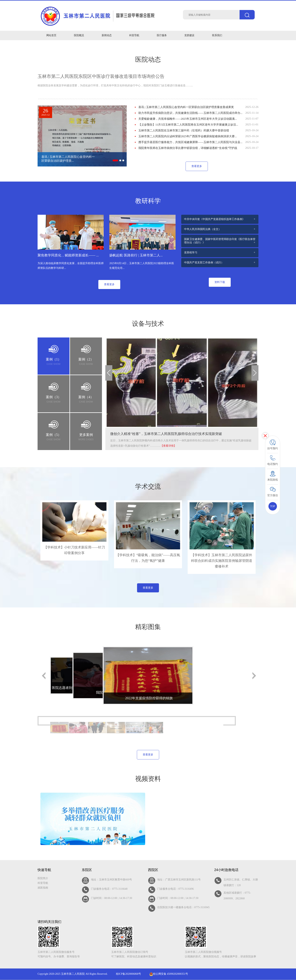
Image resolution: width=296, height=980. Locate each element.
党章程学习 (191, 253)
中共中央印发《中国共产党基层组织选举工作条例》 (214, 219)
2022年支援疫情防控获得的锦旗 (149, 698)
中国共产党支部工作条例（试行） (204, 263)
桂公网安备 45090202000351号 (169, 974)
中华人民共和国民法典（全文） (203, 229)
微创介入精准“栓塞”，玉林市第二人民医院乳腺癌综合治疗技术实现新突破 (166, 434)
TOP (273, 506)
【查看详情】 (168, 446)
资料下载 (220, 282)
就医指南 (43, 888)
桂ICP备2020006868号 (129, 974)
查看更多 (197, 166)
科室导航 (43, 883)
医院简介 (43, 878)
